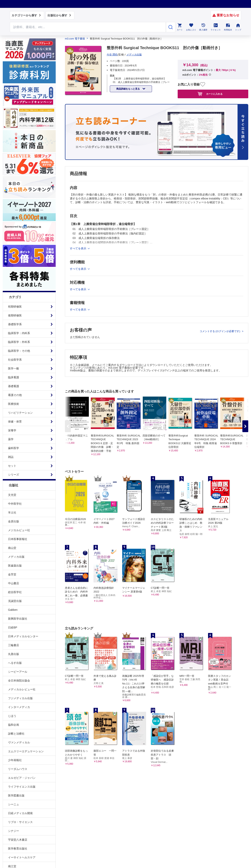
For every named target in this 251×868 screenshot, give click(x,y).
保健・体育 (15, 422)
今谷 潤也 (112, 55)
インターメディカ (19, 707)
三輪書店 (14, 645)
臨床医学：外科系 (19, 342)
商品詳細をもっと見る (128, 89)
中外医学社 (15, 504)
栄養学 (12, 430)
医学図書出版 (16, 795)
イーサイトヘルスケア (22, 857)
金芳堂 (12, 574)
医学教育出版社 (18, 849)
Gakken (13, 610)
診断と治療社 (16, 734)
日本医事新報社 (18, 539)
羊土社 (12, 513)
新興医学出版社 (18, 619)
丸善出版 (14, 654)
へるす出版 (15, 663)
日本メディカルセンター (23, 636)
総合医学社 (15, 592)
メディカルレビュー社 (22, 689)
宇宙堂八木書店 (18, 840)
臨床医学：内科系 (19, 333)
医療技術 (14, 404)
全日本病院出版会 (19, 681)
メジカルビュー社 (19, 530)
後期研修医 (15, 315)
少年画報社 (15, 760)
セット (12, 466)
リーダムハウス (18, 769)
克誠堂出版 (15, 601)
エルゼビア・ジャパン (22, 778)
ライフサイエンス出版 (22, 787)
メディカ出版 (16, 557)
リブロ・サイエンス (20, 822)
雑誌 (11, 457)
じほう (12, 716)
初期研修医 (15, 307)
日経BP (13, 627)
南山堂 (12, 548)
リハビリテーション (20, 413)
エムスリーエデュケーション (26, 751)
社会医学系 (15, 360)
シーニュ (14, 804)
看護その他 (15, 395)
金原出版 (14, 521)
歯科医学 (14, 448)
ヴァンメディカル (19, 742)
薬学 (11, 439)
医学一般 (14, 368)
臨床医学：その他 (19, 351)
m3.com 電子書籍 (75, 39)
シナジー (14, 831)
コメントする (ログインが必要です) (220, 331)
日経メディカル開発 (20, 813)
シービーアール (18, 672)
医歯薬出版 (15, 566)
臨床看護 (14, 377)
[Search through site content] (88, 27)
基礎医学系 (15, 324)
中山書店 (14, 583)
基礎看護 (14, 386)
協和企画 (14, 725)
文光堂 (12, 495)
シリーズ (14, 475)
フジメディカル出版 (20, 698)
